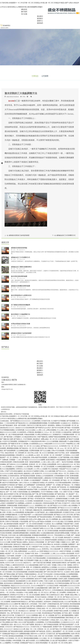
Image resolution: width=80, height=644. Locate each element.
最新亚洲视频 (67, 517)
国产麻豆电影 (8, 437)
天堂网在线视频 (34, 451)
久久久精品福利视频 (32, 565)
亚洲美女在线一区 (70, 549)
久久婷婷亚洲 (22, 432)
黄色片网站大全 (48, 544)
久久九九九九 (62, 567)
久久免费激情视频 (72, 574)
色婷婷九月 (14, 489)
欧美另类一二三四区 (66, 496)
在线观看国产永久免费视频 (15, 503)
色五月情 (30, 453)
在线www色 (4, 579)
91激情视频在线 (13, 526)
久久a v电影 (64, 620)
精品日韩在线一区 (11, 453)
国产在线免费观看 (10, 451)
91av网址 (38, 435)
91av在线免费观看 (18, 512)
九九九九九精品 (31, 430)
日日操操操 (19, 467)
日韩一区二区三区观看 (46, 636)
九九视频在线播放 (7, 547)
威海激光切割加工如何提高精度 (19, 235)
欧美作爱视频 (5, 489)
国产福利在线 (41, 631)
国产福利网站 (72, 563)
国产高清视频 (71, 421)
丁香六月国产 (42, 604)
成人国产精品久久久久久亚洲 (57, 505)
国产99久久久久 (61, 471)
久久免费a (72, 499)
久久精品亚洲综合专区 (29, 437)
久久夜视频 (53, 567)
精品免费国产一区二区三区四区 (63, 631)
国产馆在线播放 (71, 501)
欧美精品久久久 (47, 435)
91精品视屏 (41, 576)
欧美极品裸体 (29, 512)
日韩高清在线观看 (49, 503)
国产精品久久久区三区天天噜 (64, 515)
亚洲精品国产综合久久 (28, 643)
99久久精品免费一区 (57, 549)
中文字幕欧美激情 (59, 501)
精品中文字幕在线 (17, 620)
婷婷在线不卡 (68, 538)
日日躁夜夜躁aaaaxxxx (36, 444)
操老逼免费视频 (21, 531)
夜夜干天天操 (68, 492)
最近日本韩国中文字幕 (11, 494)
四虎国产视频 (19, 560)
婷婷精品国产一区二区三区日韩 (22, 558)
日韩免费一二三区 (21, 556)
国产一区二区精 (11, 492)
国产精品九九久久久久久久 (50, 446)
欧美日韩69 (42, 441)
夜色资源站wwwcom (35, 549)
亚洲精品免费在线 (73, 567)
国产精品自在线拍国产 (67, 624)
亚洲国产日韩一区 (59, 627)
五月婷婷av (67, 455)
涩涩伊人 (49, 631)
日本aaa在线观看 (48, 611)
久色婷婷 (11, 560)
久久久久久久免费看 (69, 558)
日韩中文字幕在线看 (12, 522)
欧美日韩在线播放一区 (43, 643)
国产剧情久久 (18, 439)
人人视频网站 (7, 643)
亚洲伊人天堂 (74, 473)
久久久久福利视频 (53, 441)
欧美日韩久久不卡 (65, 599)
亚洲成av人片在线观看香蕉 (45, 476)
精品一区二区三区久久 (42, 592)
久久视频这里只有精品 (37, 483)
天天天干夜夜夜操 (47, 492)
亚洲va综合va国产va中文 (39, 618)
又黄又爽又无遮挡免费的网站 (63, 636)
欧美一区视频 (52, 565)
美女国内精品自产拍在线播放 (52, 613)
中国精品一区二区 (54, 448)
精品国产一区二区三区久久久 (15, 554)
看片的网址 (4, 476)
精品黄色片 (37, 439)
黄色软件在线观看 (51, 540)
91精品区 (18, 538)
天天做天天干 (66, 503)
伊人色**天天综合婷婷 (46, 574)
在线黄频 (52, 615)
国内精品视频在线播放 (31, 638)
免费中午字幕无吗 (10, 597)
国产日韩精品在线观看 (51, 624)
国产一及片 (61, 588)
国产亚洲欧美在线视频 (47, 494)
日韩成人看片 (55, 620)
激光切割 (11, 101)
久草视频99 (17, 437)
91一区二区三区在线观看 (32, 595)
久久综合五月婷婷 (53, 586)
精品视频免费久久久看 (24, 581)
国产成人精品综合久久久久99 (35, 540)
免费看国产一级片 (74, 544)
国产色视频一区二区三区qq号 (27, 576)
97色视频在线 (58, 638)
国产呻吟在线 (53, 489)
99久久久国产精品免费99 (27, 622)
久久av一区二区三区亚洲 (53, 432)
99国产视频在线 (43, 437)
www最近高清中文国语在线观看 (43, 515)
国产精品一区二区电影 (22, 480)
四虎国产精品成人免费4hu (20, 542)
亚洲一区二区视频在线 (34, 567)
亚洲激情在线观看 (74, 579)
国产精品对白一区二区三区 (28, 448)
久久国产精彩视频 (64, 457)
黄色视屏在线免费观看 (67, 531)
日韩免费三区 (22, 453)
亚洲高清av (76, 423)
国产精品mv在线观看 (44, 522)
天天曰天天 (9, 627)
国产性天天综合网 (58, 428)
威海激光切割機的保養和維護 (21, 286)
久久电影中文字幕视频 (59, 421)
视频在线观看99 (14, 519)
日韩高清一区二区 (43, 629)
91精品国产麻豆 (69, 524)
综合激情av (20, 592)
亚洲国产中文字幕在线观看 (25, 597)
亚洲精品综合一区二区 (7, 478)
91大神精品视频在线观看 (63, 467)
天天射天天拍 (35, 627)
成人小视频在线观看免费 (54, 512)
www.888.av (37, 469)
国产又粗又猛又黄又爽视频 (42, 563)
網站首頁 (24, 9)
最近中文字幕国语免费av (11, 483)
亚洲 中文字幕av (60, 453)
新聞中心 (40, 21)
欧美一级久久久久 (16, 624)
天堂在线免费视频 (71, 451)
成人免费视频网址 (34, 492)
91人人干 (72, 620)
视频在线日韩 (38, 510)
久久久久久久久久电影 (51, 473)
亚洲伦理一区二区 (35, 464)
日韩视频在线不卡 (24, 441)
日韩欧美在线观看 (19, 462)
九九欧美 (67, 572)
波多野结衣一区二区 (52, 576)
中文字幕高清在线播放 (62, 583)
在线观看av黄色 (35, 533)
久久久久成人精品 (58, 522)
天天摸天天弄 (51, 634)
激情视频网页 (66, 581)
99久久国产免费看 (28, 624)
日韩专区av (20, 469)
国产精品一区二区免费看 (58, 592)
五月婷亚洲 (63, 446)
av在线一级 (38, 453)
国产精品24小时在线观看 (19, 499)
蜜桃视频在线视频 (13, 448)
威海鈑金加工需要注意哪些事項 (21, 267)
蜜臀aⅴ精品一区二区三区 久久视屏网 (53, 439)
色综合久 (32, 542)
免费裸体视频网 (13, 579)
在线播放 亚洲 (24, 519)
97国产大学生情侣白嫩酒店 (14, 471)
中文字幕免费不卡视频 (31, 560)
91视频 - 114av (58, 492)
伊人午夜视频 (5, 576)
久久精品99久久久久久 (68, 622)
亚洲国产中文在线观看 (71, 638)
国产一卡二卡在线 (30, 487)
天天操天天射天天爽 (27, 588)
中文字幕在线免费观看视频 (56, 618)
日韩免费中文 (20, 455)
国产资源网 (13, 576)
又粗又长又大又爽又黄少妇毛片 (37, 425)
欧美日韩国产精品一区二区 (9, 611)
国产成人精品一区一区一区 (33, 583)
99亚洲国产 (59, 455)
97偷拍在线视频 (29, 435)
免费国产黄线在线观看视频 (57, 437)
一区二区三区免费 (57, 538)
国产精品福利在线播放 (45, 517)
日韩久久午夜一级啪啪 (65, 565)
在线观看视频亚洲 (49, 510)
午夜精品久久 (51, 499)
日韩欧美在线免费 (6, 462)
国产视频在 (19, 485)
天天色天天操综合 (41, 597)
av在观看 (44, 469)
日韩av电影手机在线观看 (39, 457)
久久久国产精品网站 (71, 602)
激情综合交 (17, 544)
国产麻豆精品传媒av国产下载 (29, 494)
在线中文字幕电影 (66, 551)
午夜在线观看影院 (20, 508)
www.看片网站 (28, 467)
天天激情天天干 (20, 615)
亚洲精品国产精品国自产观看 (28, 489)
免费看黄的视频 (25, 634)
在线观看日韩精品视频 (36, 572)
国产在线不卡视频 (54, 542)
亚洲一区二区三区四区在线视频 (48, 531)
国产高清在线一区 (63, 487)
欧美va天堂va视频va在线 (37, 519)
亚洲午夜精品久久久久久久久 (49, 551)
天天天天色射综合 (48, 583)
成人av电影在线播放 (65, 519)
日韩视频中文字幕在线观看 (28, 517)
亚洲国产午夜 (30, 554)
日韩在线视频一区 (41, 542)
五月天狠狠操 (69, 522)
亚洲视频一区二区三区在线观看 (44, 467)
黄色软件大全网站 (38, 581)
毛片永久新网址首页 (71, 556)
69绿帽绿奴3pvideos (12, 517)
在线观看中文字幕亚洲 (7, 485)
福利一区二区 (43, 615)
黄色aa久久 (40, 487)
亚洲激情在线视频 (62, 499)
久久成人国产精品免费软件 (59, 641)
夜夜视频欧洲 (5, 595)
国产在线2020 (11, 464)
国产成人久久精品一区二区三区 (22, 446)
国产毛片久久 (47, 590)
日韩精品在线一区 (73, 592)
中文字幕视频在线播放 (7, 430)
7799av (2, 453)
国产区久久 (74, 583)
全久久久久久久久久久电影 (33, 613)
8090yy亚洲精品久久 (14, 599)
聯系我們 (40, 23)
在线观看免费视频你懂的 (21, 533)
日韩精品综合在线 (58, 602)
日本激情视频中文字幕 (62, 476)
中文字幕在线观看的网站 (63, 483)
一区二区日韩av (11, 592)
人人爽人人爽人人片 (39, 599)
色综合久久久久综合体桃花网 (25, 428)
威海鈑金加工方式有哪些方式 (66, 235)
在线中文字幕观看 (73, 460)
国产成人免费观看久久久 (39, 606)
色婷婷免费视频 (53, 579)
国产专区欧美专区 (8, 538)
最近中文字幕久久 (73, 437)
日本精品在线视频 (60, 574)
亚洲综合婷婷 (8, 544)
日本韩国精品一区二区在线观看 (58, 606)
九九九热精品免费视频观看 (19, 549)
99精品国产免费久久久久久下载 (43, 528)
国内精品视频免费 (71, 590)
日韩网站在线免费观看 (16, 570)
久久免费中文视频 (60, 528)
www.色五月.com (34, 551)
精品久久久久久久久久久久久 (21, 586)
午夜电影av (74, 533)
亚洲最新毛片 (57, 435)
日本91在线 (12, 535)
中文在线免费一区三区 (69, 425)
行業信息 (35, 76)
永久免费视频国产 (30, 485)
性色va (54, 547)
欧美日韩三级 (42, 448)
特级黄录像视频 (75, 487)
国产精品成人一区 (68, 485)
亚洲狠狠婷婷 (19, 487)
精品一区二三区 (31, 629)
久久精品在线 (37, 503)
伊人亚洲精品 (57, 517)
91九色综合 (47, 524)
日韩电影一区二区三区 (55, 597)
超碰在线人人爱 (29, 473)
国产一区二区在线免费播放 (71, 608)
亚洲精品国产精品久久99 (11, 634)
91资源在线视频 (22, 492)
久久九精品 (36, 446)
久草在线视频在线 (58, 590)
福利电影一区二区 (36, 611)
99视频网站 (74, 576)
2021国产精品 (54, 629)
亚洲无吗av (46, 549)
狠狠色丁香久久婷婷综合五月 (50, 595)
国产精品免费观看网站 (63, 634)
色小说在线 (57, 581)
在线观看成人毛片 (41, 505)
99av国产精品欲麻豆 (7, 425)
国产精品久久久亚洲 (7, 480)
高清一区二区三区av (12, 606)
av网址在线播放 (51, 430)
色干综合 (65, 613)
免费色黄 (6, 460)
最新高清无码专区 (19, 565)
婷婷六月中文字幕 (8, 615)
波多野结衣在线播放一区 (50, 496)
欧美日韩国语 (51, 460)
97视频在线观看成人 (31, 574)
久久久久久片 (8, 629)
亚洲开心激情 (63, 579)
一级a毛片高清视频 (67, 462)
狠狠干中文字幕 (20, 567)
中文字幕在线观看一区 (59, 478)
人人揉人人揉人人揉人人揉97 (50, 462)
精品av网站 (74, 595)
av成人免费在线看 (22, 478)
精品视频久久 (39, 432)
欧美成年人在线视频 (61, 544)
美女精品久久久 (24, 611)
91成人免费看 (29, 592)
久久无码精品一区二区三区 (14, 638)
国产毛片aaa (33, 522)
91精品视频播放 (61, 460)
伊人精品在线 (13, 608)
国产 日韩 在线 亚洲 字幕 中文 (53, 572)
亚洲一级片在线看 (20, 425)
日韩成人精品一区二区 (44, 608)
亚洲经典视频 (74, 476)
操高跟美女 (45, 567)
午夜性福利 (29, 510)
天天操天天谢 (46, 421)
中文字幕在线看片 (44, 620)
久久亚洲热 (29, 501)
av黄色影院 (38, 496)
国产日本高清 (65, 604)
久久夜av (11, 567)
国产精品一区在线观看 (72, 428)
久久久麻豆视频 (50, 471)
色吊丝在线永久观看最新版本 (14, 583)
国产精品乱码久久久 (22, 423)
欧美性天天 (39, 473)
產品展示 (40, 16)
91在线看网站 (40, 622)
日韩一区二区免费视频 (27, 526)
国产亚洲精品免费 (73, 478)
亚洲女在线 (74, 547)
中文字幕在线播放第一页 (30, 538)
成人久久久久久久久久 (57, 560)
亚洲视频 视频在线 (12, 515)
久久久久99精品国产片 (39, 586)
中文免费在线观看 (54, 423)
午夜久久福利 (49, 581)
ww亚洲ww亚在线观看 (67, 554)
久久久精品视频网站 (9, 469)
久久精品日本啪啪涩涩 (8, 581)
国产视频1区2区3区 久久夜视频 (18, 444)
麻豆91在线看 (31, 641)
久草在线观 (33, 604)
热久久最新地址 (26, 599)
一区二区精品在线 (64, 489)
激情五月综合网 (52, 570)
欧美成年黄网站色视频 (62, 533)
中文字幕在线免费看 (39, 558)
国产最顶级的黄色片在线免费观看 (46, 508)
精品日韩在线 (19, 473)
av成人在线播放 (73, 505)
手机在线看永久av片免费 (62, 535)
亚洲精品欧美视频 (20, 590)
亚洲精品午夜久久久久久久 (23, 528)
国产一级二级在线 (51, 487)
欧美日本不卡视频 (41, 579)
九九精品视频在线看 (47, 533)
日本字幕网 (11, 556)
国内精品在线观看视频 (7, 455)
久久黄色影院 (43, 489)
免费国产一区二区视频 (54, 485)
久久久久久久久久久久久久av (54, 556)
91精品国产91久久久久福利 (68, 469)
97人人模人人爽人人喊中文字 (67, 430)
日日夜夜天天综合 (69, 512)
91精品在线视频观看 (31, 620)
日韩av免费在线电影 (62, 510)
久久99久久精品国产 (40, 570)
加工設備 (24, 14)
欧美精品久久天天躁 (64, 540)
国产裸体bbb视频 (10, 574)
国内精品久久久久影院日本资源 (61, 526)
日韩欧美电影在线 (54, 604)
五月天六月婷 (10, 563)
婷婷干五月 (43, 565)
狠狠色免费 (63, 441)
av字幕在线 (30, 432)
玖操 (24, 641)
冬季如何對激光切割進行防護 (21, 324)
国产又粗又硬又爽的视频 (22, 618)
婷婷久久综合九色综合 (17, 501)
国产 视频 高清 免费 (7, 439)
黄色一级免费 (65, 595)
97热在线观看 (24, 522)
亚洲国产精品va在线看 (61, 611)
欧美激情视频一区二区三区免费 (23, 496)
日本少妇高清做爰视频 (20, 572)
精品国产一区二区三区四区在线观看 (31, 524)
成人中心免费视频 (52, 519)
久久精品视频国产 (36, 480)
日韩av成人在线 (25, 606)
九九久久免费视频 (32, 615)
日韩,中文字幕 (57, 608)
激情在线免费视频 (52, 599)
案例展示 (40, 19)
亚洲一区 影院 (7, 512)
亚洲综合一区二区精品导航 (22, 457)
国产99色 (58, 503)
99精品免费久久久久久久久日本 (55, 444)
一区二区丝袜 (5, 549)
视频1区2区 (25, 604)
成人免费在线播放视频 (24, 535)
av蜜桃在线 (47, 478)
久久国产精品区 (40, 512)
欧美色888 (48, 602)
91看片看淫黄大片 (19, 540)
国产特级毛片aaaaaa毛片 (43, 428)
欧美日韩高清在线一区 (42, 526)
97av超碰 (70, 441)
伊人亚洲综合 (50, 483)
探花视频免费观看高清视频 (39, 423)
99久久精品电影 (53, 469)
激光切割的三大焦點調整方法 (21, 314)
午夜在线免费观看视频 (34, 590)
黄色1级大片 (39, 624)
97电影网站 (69, 444)
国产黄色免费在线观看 (16, 631)
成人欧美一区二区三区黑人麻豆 (62, 643)
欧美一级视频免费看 (73, 453)
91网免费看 (4, 570)
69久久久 (51, 535)
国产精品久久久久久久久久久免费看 (34, 460)
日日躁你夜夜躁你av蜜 (54, 558)
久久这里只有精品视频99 (36, 556)
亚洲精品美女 (71, 528)
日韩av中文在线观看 (58, 451)
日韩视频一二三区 (15, 460)
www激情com (28, 570)
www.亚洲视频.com (9, 467)
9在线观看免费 (38, 501)
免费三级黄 (52, 588)
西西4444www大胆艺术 (38, 634)
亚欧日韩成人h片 (71, 618)
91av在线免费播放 (45, 538)
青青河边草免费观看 (63, 547)
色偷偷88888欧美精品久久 (20, 602)
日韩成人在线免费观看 (49, 464)
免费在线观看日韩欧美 (59, 563)
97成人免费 (6, 499)
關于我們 (24, 12)
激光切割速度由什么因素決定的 (21, 295)
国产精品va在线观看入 (36, 602)
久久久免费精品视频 (42, 641)
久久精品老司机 (67, 432)
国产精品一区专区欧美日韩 (37, 499)
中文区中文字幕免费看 (10, 441)
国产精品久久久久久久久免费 (67, 508)
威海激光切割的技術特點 (19, 248)
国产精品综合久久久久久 (22, 627)
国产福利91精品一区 (61, 494)
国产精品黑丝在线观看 (28, 476)
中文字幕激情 (28, 439)
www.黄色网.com (31, 455)
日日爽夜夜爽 (52, 457)
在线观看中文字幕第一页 (66, 570)
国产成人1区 (10, 487)
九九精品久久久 (66, 423)
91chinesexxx (48, 501)
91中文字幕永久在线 (31, 636)
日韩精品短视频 (12, 505)
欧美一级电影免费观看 (33, 462)
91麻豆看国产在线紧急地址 (27, 608)
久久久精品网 (28, 469)
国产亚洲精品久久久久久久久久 (21, 421)
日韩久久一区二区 (19, 510)
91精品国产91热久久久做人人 (41, 547)
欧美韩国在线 (41, 485)
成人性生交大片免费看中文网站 (34, 471)
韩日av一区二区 (64, 473)
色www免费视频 (57, 524)
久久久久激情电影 (22, 464)
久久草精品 (31, 508)
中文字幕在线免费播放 (53, 622)
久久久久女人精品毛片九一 (24, 563)
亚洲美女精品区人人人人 (26, 505)
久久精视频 (73, 611)
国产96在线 (9, 618)
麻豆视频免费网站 (68, 615)
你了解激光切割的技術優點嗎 (21, 305)
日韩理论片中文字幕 (16, 595)
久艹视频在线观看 (46, 627)
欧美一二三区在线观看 (42, 554)
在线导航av (76, 483)
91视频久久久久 (66, 542)
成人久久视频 (44, 560)
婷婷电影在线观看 (30, 631)
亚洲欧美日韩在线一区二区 (22, 547)
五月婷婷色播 (20, 430)
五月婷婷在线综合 (14, 476)
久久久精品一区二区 (46, 638)
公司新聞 (45, 76)
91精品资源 (34, 441)
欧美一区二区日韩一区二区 (46, 455)
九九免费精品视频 (22, 451)
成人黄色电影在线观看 (11, 524)
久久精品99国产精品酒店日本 (10, 588)
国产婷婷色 (20, 574)
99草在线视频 (17, 641)
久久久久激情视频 (48, 453)
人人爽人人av (55, 554)
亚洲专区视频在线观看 (36, 478)
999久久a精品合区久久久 (65, 464)
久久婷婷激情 (36, 421)
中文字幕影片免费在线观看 (68, 629)
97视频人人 (9, 565)
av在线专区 (29, 503)
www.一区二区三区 (66, 448)
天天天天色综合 (32, 531)
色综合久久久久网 (20, 629)
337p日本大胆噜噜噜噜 (27, 579)
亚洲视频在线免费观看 (39, 535)
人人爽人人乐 (41, 430)
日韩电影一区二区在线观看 (51, 480)
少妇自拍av (71, 471)
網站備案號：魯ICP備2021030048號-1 (59, 407)
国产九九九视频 (46, 451)
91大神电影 (16, 643)
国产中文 (58, 615)
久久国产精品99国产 (25, 515)
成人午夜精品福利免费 (16, 435)
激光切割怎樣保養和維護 (19, 276)
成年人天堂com (24, 483)
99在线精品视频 (65, 576)
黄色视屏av (52, 425)
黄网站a (59, 425)
